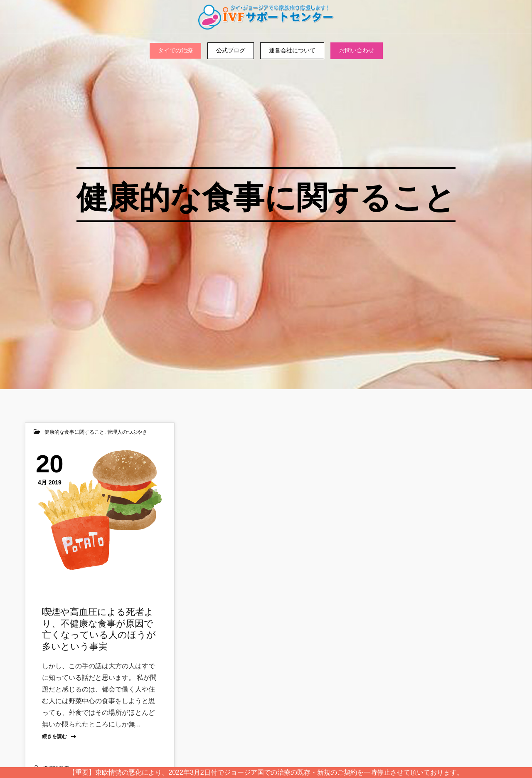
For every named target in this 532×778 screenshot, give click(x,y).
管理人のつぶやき (127, 432)
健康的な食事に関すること (74, 432)
